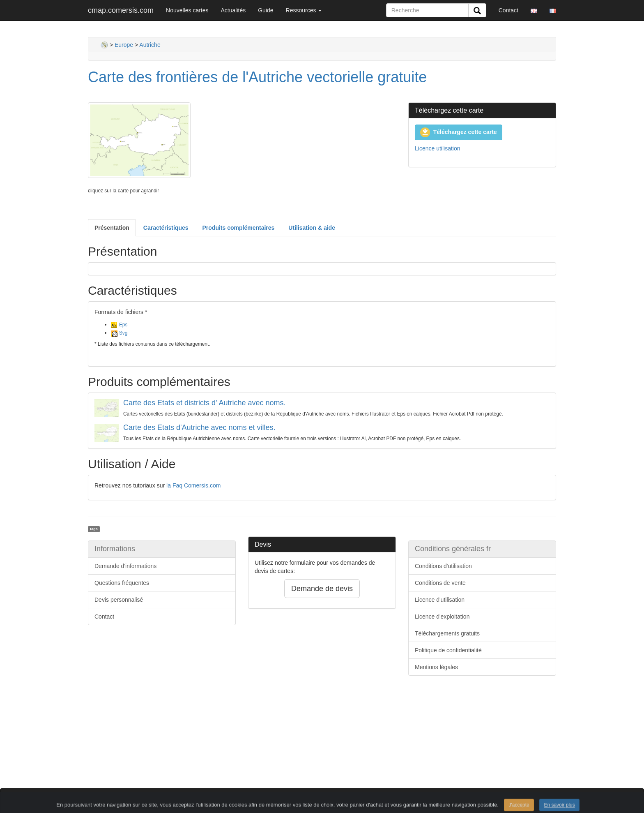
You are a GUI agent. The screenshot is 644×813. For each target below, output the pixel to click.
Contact (508, 10)
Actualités (233, 10)
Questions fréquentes (122, 583)
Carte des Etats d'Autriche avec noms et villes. (199, 427)
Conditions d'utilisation (443, 566)
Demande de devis (322, 589)
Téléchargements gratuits (447, 633)
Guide (266, 10)
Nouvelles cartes (187, 10)
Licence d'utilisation (440, 600)
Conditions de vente (440, 583)
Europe (124, 45)
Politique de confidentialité (448, 650)
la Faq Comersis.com (193, 485)
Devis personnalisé (119, 600)
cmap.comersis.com (121, 10)
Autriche (150, 45)
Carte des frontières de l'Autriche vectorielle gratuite (257, 77)
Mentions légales (436, 667)
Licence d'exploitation (442, 617)
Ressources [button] (304, 10)
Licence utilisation (438, 148)
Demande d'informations (125, 566)
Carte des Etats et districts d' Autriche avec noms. (205, 403)
